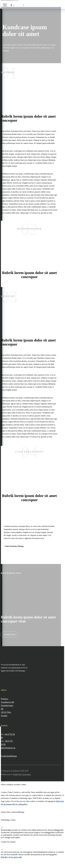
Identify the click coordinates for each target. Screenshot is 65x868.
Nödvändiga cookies (8, 820)
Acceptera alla (16, 857)
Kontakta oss (9, 634)
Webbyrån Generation (22, 774)
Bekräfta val (6, 857)
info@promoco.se (8, 748)
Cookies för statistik (8, 842)
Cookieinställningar (9, 756)
